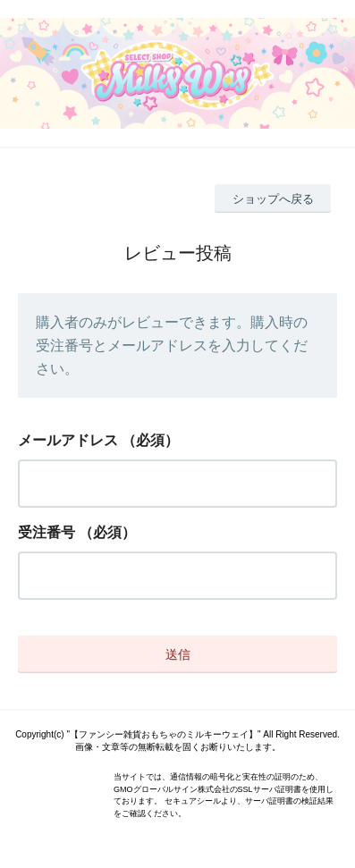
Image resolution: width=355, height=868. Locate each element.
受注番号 (46, 532)
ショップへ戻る (273, 199)
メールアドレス (68, 440)
